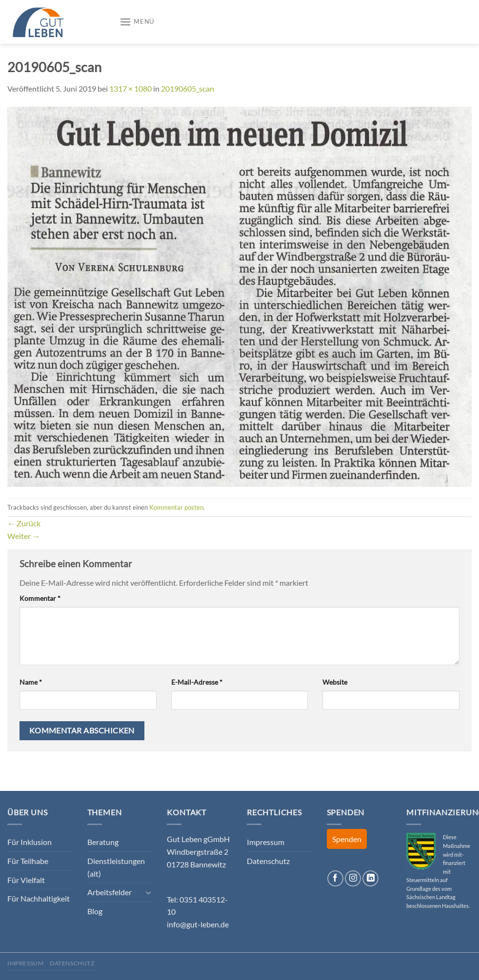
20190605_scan (188, 88)
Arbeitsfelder (110, 892)
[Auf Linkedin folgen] (370, 878)
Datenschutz (268, 861)
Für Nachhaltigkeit (39, 898)
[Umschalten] (149, 892)
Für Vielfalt (26, 880)
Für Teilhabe (28, 861)
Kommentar (40, 598)
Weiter (24, 536)
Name (31, 682)
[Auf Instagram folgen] (353, 878)
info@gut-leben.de (198, 924)
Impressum (266, 842)
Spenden (347, 839)
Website (335, 682)
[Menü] (137, 22)
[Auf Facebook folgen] (335, 878)
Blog (95, 911)
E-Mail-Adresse (197, 682)
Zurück (24, 523)
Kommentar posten (176, 507)
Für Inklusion (30, 842)
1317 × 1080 (130, 88)
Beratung (103, 842)
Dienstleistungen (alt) (116, 867)
